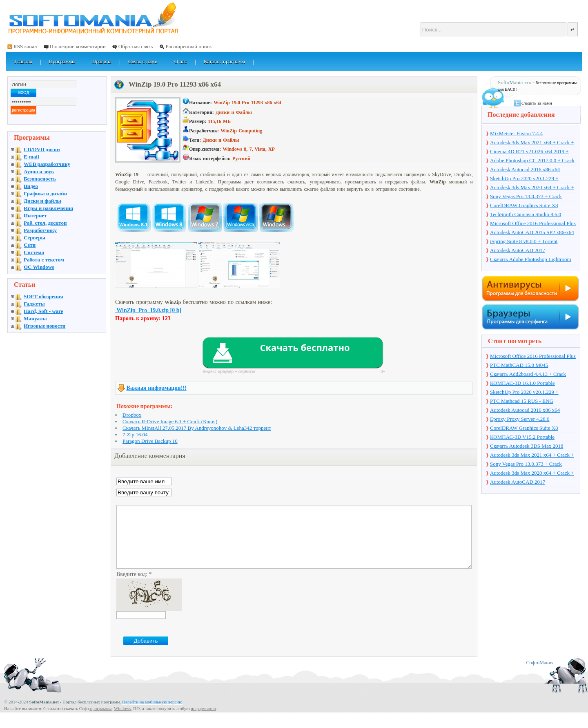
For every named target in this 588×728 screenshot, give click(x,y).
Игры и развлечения (48, 208)
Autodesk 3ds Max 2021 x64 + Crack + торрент (532, 143)
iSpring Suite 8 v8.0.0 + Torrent (524, 241)
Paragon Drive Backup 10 (150, 441)
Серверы (35, 238)
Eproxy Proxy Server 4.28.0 (520, 419)
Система (34, 252)
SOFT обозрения (43, 296)
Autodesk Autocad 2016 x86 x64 (525, 169)
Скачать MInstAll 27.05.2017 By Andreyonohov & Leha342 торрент (197, 428)
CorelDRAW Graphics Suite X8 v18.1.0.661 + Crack (524, 206)
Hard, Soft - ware (43, 311)
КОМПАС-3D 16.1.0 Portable (522, 383)
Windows (122, 721)
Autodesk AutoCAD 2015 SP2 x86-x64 (532, 232)
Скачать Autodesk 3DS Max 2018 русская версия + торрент (527, 447)
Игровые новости (45, 326)
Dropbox (132, 415)
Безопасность (40, 179)
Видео (31, 186)
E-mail (31, 157)
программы (101, 721)
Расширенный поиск (188, 46)
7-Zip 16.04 (135, 434)
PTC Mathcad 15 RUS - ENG (522, 401)
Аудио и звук (39, 171)
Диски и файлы (42, 201)
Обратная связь (136, 46)
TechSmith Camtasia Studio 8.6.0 (526, 214)
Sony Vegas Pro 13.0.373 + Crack (526, 196)
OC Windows (39, 267)
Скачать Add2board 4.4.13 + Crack (528, 374)
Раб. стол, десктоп (45, 223)
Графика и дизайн (45, 193)
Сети (30, 245)
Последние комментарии (78, 46)
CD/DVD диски (42, 149)
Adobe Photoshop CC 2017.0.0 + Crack (532, 160)
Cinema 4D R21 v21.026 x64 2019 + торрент (529, 152)
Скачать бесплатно (305, 347)
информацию (203, 721)
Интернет (35, 215)
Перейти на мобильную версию (152, 714)
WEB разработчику (47, 164)
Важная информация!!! (157, 388)
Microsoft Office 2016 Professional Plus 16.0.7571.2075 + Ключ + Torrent (533, 224)
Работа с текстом (44, 260)
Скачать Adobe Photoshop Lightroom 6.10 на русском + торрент (531, 260)
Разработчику (40, 230)
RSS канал (25, 46)
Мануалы (35, 318)
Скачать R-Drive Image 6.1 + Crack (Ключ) (170, 421)
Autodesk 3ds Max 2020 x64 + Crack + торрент (532, 188)
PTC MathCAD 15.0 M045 (519, 365)
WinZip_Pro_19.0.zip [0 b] (148, 310)
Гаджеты (34, 304)
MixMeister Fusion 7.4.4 (516, 133)
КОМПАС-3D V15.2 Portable (522, 437)
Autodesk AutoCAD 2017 (518, 250)
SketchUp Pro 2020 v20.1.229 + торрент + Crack (524, 179)
